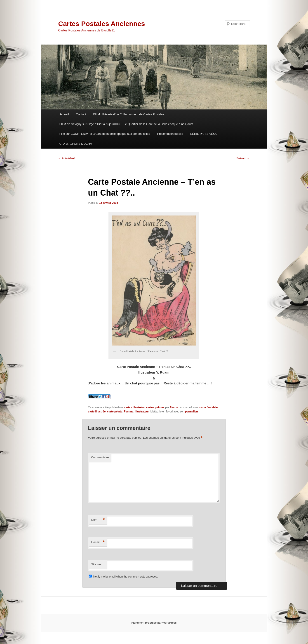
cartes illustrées (134, 407)
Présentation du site (170, 134)
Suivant (243, 158)
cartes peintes (155, 407)
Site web (97, 564)
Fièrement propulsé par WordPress (154, 623)
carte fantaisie (208, 407)
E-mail (98, 542)
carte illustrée (97, 412)
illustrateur (142, 412)
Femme (129, 412)
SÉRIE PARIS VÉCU (204, 134)
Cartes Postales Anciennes (102, 24)
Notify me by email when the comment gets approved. (123, 577)
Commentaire (100, 457)
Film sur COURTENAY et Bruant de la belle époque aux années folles (105, 134)
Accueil (64, 114)
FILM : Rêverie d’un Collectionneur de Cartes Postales (129, 114)
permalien (192, 412)
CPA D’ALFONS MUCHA (76, 144)
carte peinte (115, 412)
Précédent (67, 158)
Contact (81, 114)
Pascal (174, 407)
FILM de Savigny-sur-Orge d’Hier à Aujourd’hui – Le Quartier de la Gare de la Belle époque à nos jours (126, 124)
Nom (98, 520)
